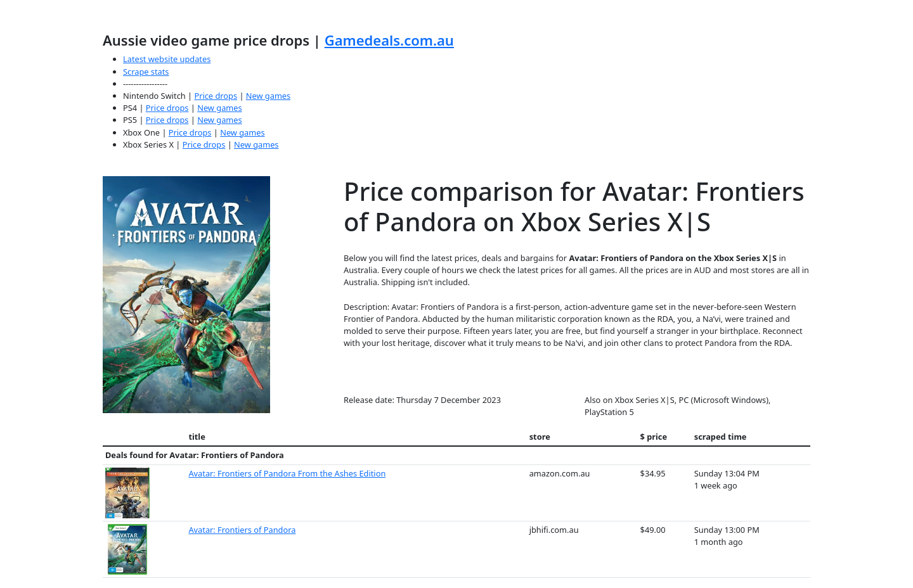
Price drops (216, 96)
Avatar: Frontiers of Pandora (242, 530)
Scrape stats (146, 72)
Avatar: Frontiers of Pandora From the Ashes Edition (287, 473)
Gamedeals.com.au (389, 40)
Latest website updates (167, 59)
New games (268, 96)
